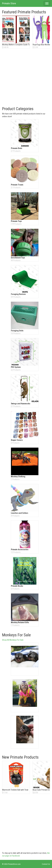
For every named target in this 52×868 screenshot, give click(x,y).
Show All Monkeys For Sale (13, 640)
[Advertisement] (26, 78)
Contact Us (46, 864)
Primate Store (9, 3)
